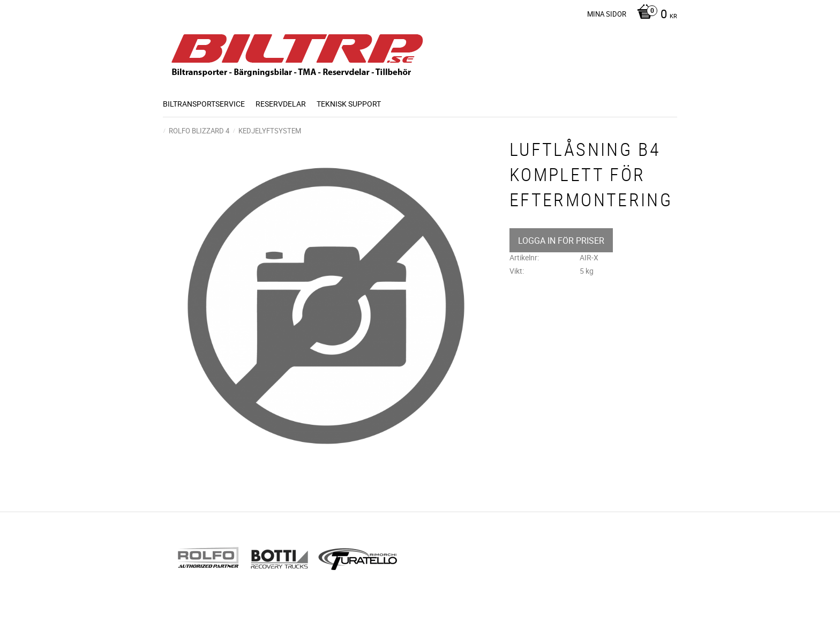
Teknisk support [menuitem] (349, 104)
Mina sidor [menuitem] (607, 14)
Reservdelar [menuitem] (281, 104)
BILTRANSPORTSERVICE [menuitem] (204, 104)
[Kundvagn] (654, 15)
